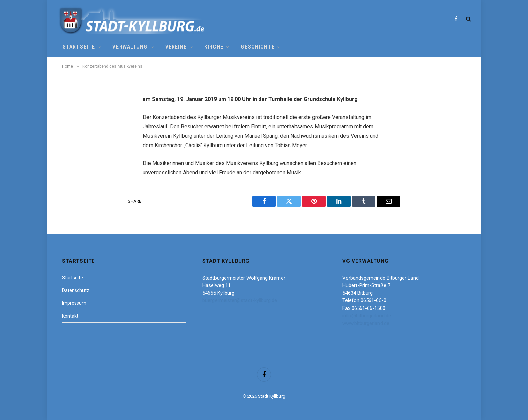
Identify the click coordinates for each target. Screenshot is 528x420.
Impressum (74, 303)
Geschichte (258, 47)
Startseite (79, 47)
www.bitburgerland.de (366, 323)
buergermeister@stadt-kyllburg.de (240, 300)
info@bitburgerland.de (367, 316)
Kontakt (70, 316)
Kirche (214, 47)
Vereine (176, 47)
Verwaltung (130, 47)
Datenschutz (76, 290)
